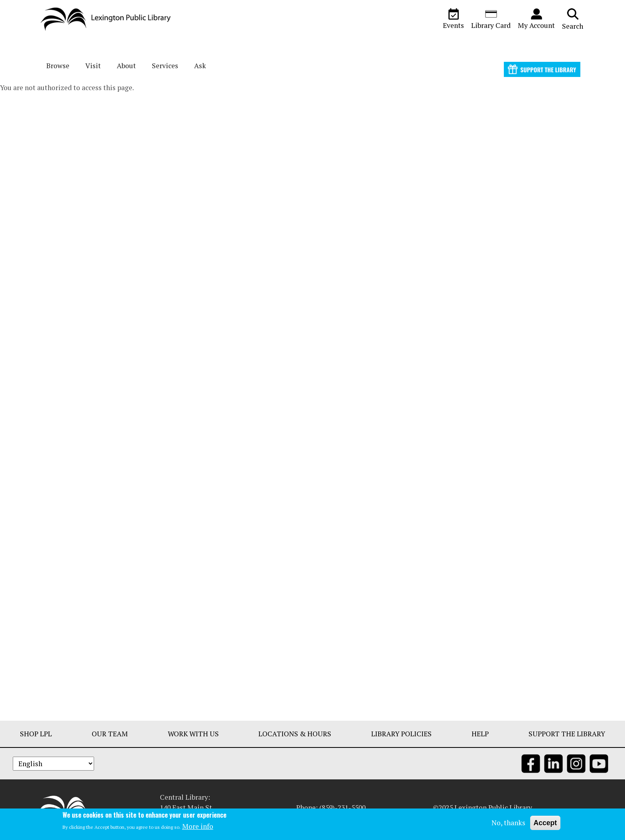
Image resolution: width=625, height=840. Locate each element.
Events (453, 19)
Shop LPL (36, 737)
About (126, 70)
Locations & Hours (295, 737)
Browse (58, 70)
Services (165, 70)
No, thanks (508, 823)
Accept (545, 823)
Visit (93, 70)
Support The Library (567, 737)
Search (573, 19)
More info (198, 826)
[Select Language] (53, 767)
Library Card (491, 19)
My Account (536, 19)
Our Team (110, 737)
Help (480, 737)
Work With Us (193, 737)
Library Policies (401, 737)
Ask (200, 70)
